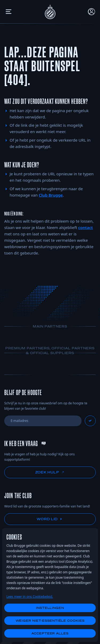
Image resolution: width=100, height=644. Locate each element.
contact (85, 227)
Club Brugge (51, 195)
